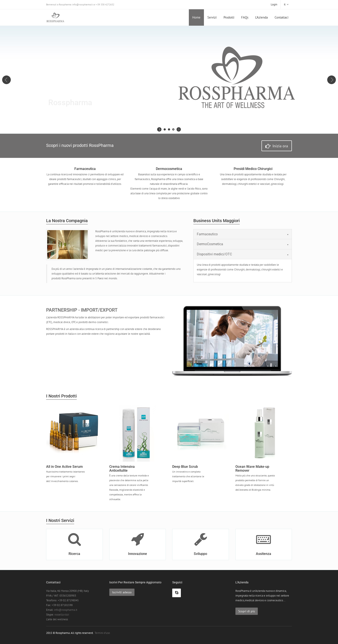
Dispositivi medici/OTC (214, 254)
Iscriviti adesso (122, 592)
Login (274, 4)
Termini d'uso (102, 633)
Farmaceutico (207, 234)
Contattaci (282, 17)
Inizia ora (277, 146)
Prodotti (229, 17)
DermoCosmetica (210, 244)
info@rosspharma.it (66, 610)
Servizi (212, 17)
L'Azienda (261, 17)
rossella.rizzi (62, 615)
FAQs (245, 17)
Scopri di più (247, 611)
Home (196, 17)
